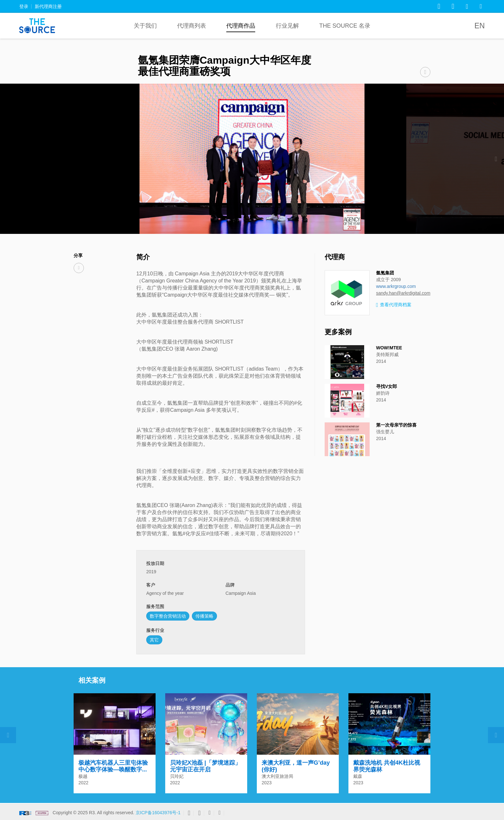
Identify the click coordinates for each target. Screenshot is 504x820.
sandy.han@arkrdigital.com (403, 293)
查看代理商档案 (394, 305)
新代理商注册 (48, 6)
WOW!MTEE (389, 348)
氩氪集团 (385, 273)
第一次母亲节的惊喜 (396, 425)
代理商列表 (192, 26)
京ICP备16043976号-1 (158, 813)
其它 (154, 640)
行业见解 (287, 26)
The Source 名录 (345, 26)
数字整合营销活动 (168, 616)
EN (480, 26)
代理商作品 (241, 26)
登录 (24, 6)
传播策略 (204, 616)
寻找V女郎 (387, 386)
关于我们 (145, 26)
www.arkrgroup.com (396, 286)
